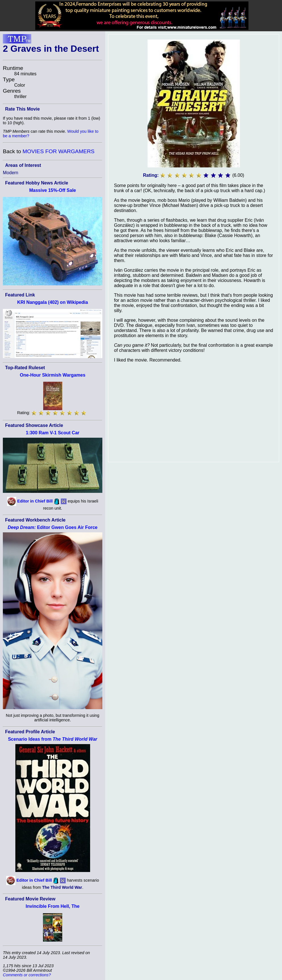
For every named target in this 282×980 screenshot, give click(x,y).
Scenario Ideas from (53, 739)
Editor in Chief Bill (35, 501)
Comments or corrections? (27, 975)
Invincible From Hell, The (52, 906)
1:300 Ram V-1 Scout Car (53, 433)
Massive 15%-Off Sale (53, 190)
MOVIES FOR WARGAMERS (58, 151)
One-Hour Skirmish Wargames (53, 375)
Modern (11, 173)
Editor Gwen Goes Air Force (53, 527)
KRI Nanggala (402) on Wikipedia (53, 302)
